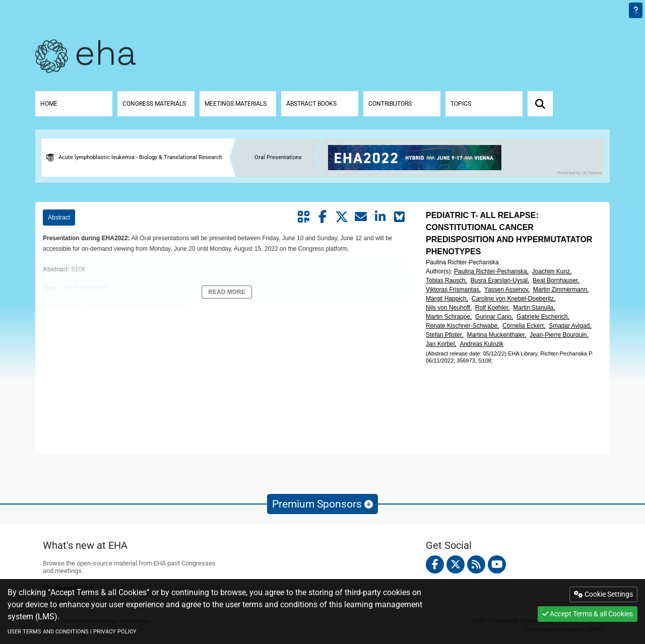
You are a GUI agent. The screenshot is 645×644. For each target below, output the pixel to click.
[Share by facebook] (322, 217)
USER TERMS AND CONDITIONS (48, 632)
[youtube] (497, 564)
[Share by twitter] (342, 217)
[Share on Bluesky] (399, 217)
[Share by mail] (361, 217)
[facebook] (435, 564)
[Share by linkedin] (380, 217)
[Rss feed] (476, 564)
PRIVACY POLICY (115, 632)
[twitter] (456, 564)
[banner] (418, 158)
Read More (227, 292)
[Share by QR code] (303, 217)
